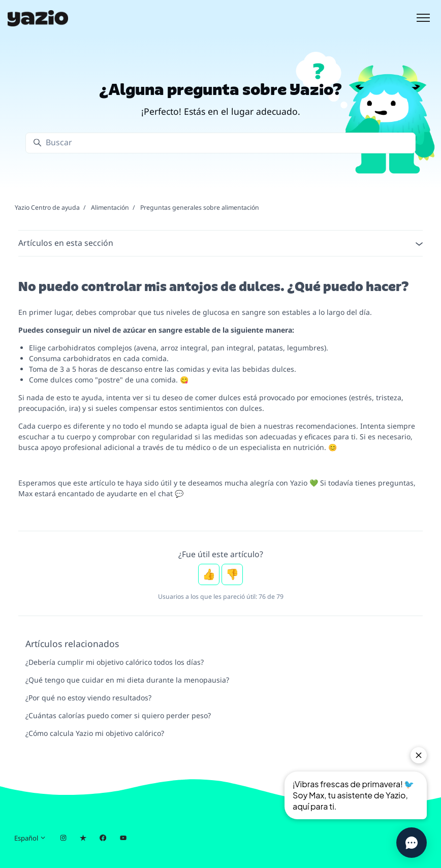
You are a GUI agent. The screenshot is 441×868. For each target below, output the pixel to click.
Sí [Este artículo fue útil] (209, 574)
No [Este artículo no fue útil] (232, 574)
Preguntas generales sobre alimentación (200, 207)
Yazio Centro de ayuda (47, 207)
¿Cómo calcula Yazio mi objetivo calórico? (95, 733)
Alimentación (110, 207)
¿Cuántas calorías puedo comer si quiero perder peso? (118, 715)
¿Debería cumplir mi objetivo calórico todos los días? (115, 662)
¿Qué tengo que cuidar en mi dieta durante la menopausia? (127, 680)
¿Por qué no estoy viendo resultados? (88, 698)
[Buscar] (220, 143)
